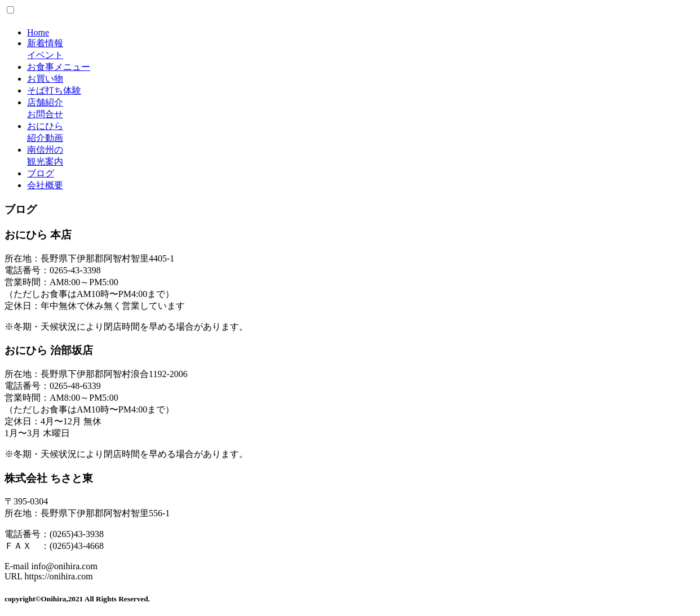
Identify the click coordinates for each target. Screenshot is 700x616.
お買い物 (45, 79)
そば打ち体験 (54, 90)
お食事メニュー (59, 67)
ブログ (41, 173)
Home (38, 32)
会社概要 (45, 185)
